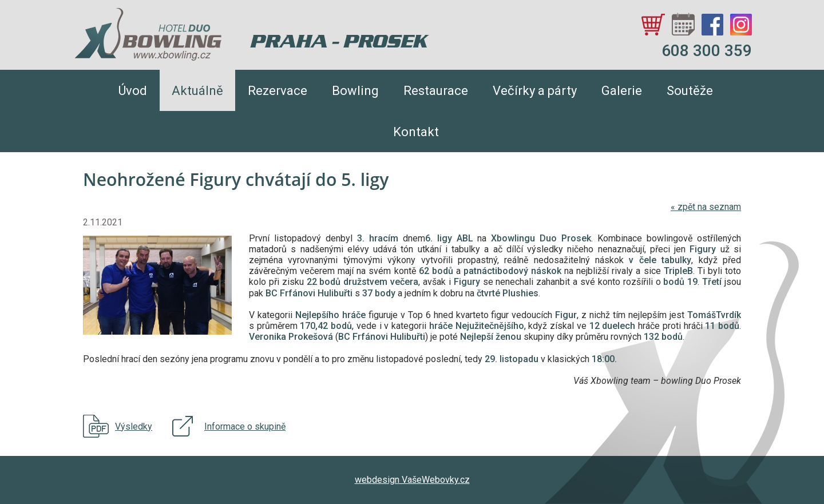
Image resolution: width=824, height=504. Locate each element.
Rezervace (278, 91)
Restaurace (436, 91)
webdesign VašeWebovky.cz (412, 480)
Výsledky (134, 426)
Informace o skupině (245, 426)
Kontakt (416, 132)
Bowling (355, 91)
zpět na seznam (706, 207)
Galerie (622, 91)
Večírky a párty (535, 91)
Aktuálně (197, 91)
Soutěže (690, 91)
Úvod (133, 91)
